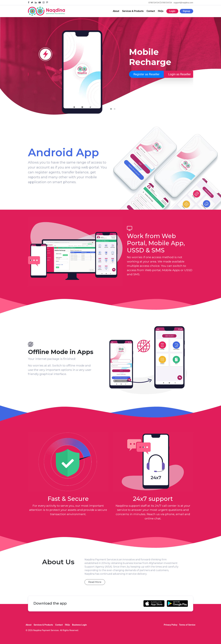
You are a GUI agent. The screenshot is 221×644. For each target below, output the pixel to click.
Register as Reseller (45, 74)
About (116, 11)
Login (172, 11)
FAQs (161, 11)
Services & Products (133, 11)
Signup (186, 11)
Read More (95, 582)
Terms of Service (187, 625)
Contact (151, 11)
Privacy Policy (171, 625)
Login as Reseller (78, 74)
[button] (111, 109)
